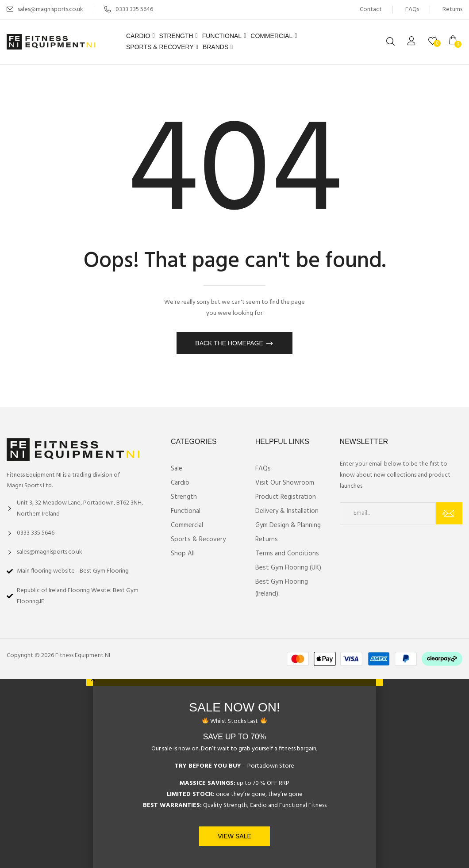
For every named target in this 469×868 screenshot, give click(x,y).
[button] (456, 42)
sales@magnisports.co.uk (50, 10)
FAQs (412, 10)
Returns (452, 10)
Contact (371, 10)
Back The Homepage (230, 343)
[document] (234, 774)
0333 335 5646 (129, 10)
